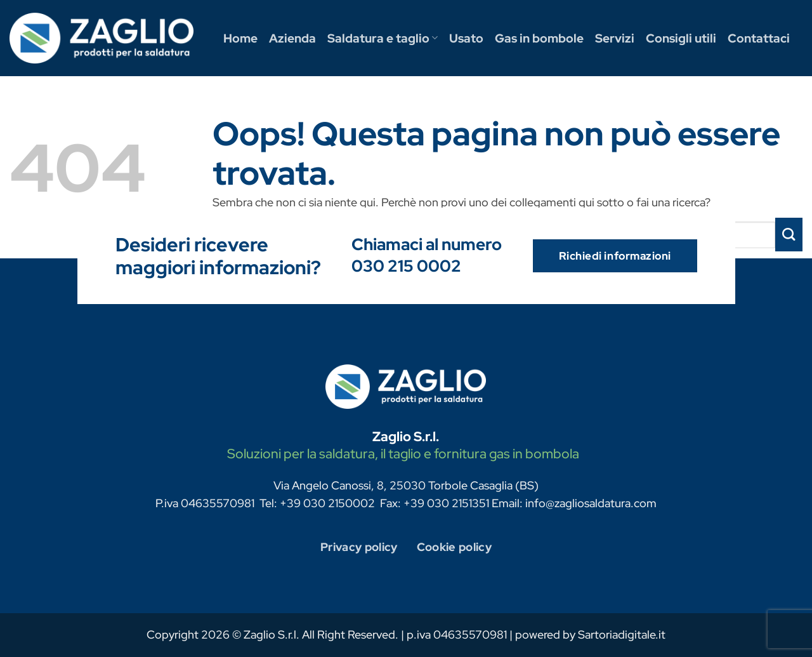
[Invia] (789, 235)
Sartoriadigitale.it (622, 634)
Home (240, 38)
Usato (466, 38)
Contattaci (759, 38)
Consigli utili (681, 38)
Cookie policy (455, 547)
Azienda (292, 38)
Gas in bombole (539, 38)
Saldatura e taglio (383, 38)
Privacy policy (359, 547)
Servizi (615, 38)
